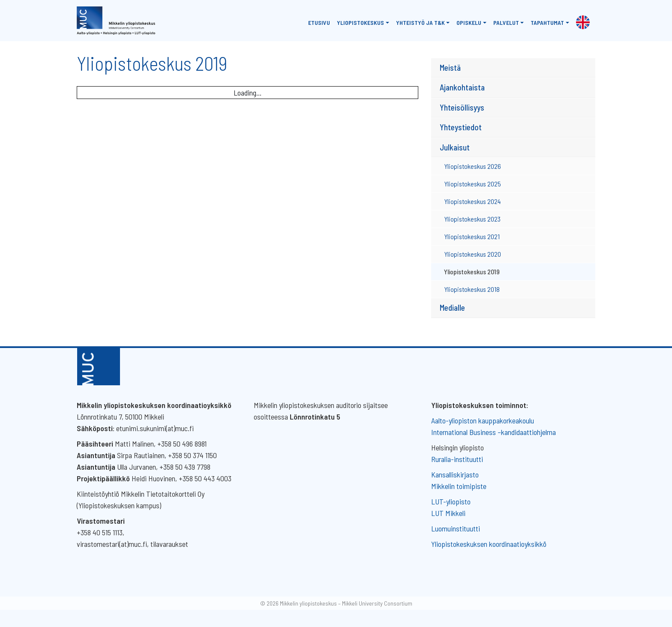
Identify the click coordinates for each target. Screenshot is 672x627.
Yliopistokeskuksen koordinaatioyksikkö (489, 544)
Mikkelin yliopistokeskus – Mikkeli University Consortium (346, 603)
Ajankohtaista (462, 87)
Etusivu (319, 22)
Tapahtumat (547, 22)
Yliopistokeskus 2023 (472, 219)
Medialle (452, 307)
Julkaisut (455, 147)
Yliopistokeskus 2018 (472, 289)
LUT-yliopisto (451, 501)
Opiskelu (469, 22)
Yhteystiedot (461, 127)
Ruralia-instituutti (457, 459)
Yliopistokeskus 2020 (472, 254)
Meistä (450, 67)
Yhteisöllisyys (462, 107)
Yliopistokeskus (360, 22)
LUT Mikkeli (448, 513)
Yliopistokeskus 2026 (472, 166)
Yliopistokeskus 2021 (472, 236)
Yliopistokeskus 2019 (472, 271)
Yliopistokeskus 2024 (472, 201)
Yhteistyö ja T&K (420, 22)
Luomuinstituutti (456, 528)
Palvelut (506, 22)
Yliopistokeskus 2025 (472, 184)
